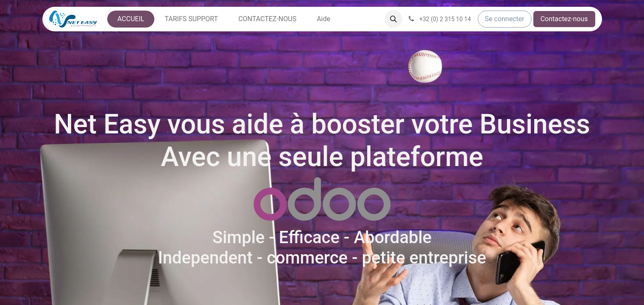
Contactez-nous (564, 19)
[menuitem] (131, 19)
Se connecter (505, 19)
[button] (393, 19)
